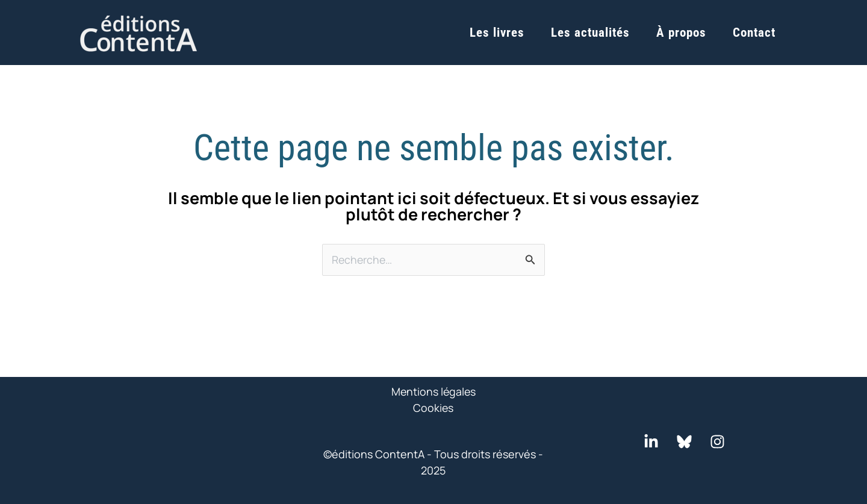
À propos (681, 33)
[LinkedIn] (651, 442)
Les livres (497, 33)
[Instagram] (717, 442)
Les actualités (590, 33)
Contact (754, 33)
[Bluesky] (684, 442)
